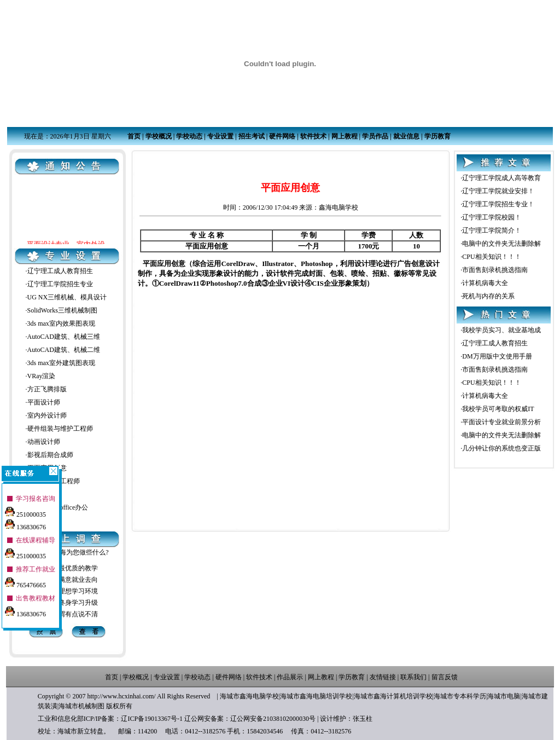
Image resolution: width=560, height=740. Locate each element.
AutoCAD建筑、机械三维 (64, 337)
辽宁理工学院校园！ (492, 217)
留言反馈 (445, 677)
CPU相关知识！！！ (491, 257)
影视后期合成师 (50, 455)
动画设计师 (44, 442)
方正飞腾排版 (47, 389)
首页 (134, 136)
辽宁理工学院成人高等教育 (501, 178)
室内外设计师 (47, 415)
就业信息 (406, 136)
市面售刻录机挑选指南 (495, 270)
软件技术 (313, 136)
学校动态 (189, 136)
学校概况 (159, 136)
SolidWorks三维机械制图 (62, 310)
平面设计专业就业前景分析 (501, 422)
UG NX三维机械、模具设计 (67, 297)
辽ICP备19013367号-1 (152, 719)
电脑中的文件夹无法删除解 (501, 244)
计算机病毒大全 (485, 283)
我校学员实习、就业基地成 (501, 330)
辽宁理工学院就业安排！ (498, 191)
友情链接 (383, 677)
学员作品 (375, 136)
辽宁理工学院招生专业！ (498, 204)
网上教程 (345, 136)
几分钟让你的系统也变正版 (501, 448)
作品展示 (290, 677)
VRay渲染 (42, 376)
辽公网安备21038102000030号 (273, 719)
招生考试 (252, 136)
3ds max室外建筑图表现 (61, 363)
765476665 (25, 581)
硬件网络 (282, 136)
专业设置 (220, 136)
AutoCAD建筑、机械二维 (64, 350)
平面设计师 (44, 402)
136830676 (25, 523)
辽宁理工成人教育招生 (60, 271)
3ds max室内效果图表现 (61, 323)
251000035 (25, 511)
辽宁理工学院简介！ (492, 230)
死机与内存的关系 (488, 296)
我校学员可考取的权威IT (498, 409)
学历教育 (437, 136)
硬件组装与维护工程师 (60, 429)
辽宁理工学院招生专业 (60, 284)
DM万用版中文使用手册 (497, 356)
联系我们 (413, 677)
